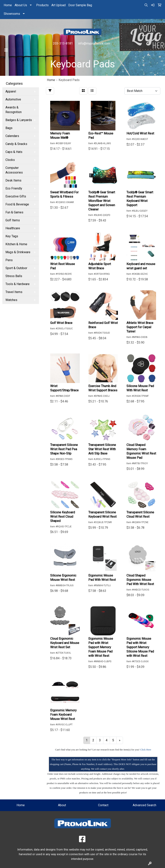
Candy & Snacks (16, 144)
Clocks (10, 160)
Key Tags (12, 236)
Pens (9, 260)
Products (42, 5)
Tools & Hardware (18, 284)
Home (8, 5)
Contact (103, 805)
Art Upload (58, 5)
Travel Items (14, 292)
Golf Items (13, 220)
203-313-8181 (63, 43)
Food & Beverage (17, 204)
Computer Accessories (14, 170)
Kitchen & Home (16, 244)
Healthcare (13, 228)
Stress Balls (14, 276)
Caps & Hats (14, 152)
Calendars (12, 136)
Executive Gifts (16, 196)
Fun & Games (14, 212)
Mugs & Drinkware (18, 252)
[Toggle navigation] (6, 50)
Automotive (13, 99)
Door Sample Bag (80, 5)
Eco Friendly (14, 188)
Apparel (11, 91)
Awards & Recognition (14, 110)
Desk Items (13, 180)
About (62, 805)
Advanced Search (144, 805)
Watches (11, 300)
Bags (9, 128)
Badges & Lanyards (19, 120)
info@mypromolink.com (94, 43)
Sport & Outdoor (16, 268)
